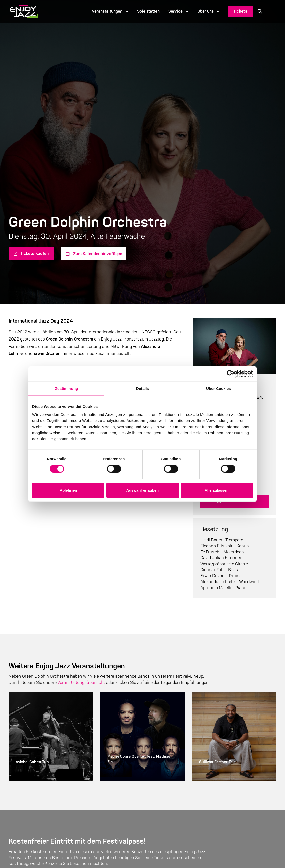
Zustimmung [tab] (67, 388)
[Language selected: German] (272, 11)
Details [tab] (142, 388)
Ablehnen (68, 490)
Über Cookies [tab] (219, 388)
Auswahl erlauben (142, 490)
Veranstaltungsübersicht (81, 682)
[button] (260, 11)
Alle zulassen (217, 490)
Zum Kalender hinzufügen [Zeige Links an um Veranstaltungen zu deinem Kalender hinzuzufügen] (98, 254)
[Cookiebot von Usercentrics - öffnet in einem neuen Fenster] (231, 374)
